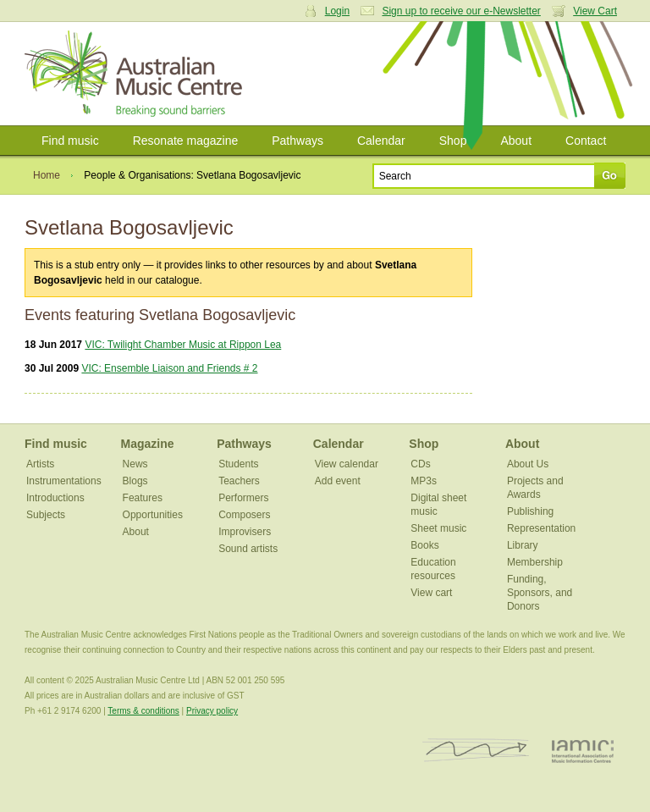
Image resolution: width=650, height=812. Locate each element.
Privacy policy (212, 711)
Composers (244, 515)
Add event (338, 481)
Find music (70, 141)
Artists (40, 464)
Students (238, 464)
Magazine (148, 444)
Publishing (530, 511)
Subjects (46, 515)
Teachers (239, 481)
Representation (541, 528)
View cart (431, 593)
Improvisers (245, 532)
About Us (528, 464)
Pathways (297, 141)
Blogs (135, 481)
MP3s (424, 481)
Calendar (381, 141)
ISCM (476, 751)
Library (523, 545)
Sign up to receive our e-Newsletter (461, 11)
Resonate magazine (186, 141)
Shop (453, 141)
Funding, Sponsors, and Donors (540, 593)
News (135, 464)
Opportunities (153, 515)
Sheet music (438, 528)
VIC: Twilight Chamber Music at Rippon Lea (183, 345)
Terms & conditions (143, 711)
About (516, 141)
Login (337, 11)
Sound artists (248, 549)
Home (47, 175)
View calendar (347, 464)
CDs (420, 464)
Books (424, 545)
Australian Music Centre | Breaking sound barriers (137, 74)
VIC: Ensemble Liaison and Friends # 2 (169, 368)
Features (143, 498)
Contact (586, 141)
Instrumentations (64, 481)
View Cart (595, 11)
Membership (535, 562)
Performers (243, 498)
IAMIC (583, 751)
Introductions (55, 498)
